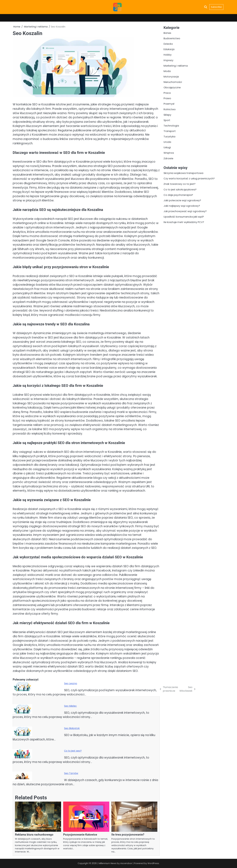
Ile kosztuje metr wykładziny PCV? (184, 223)
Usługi (167, 148)
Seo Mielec (70, 706)
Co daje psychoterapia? (178, 196)
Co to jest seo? (73, 751)
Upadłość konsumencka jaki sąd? (184, 218)
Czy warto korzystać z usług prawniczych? (189, 179)
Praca (167, 93)
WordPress (153, 863)
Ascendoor (126, 863)
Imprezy (168, 60)
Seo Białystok (72, 728)
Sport (167, 121)
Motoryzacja (171, 77)
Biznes (167, 33)
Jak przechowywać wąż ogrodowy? (185, 212)
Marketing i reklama (176, 66)
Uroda (167, 143)
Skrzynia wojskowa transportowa (183, 174)
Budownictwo (172, 38)
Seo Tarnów (71, 773)
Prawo (167, 99)
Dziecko (168, 44)
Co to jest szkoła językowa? (180, 190)
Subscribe (216, 7)
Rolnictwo (170, 110)
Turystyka (169, 137)
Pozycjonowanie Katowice (80, 835)
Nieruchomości (173, 82)
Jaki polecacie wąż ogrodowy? (182, 201)
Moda (167, 71)
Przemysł (169, 104)
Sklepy (167, 115)
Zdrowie (168, 159)
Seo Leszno (71, 683)
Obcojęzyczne (172, 88)
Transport (170, 132)
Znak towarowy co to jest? (180, 185)
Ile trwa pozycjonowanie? (128, 835)
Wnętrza (169, 154)
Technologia (171, 126)
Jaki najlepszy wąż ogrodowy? (182, 207)
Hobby (168, 55)
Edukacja (169, 49)
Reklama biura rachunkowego (34, 835)
